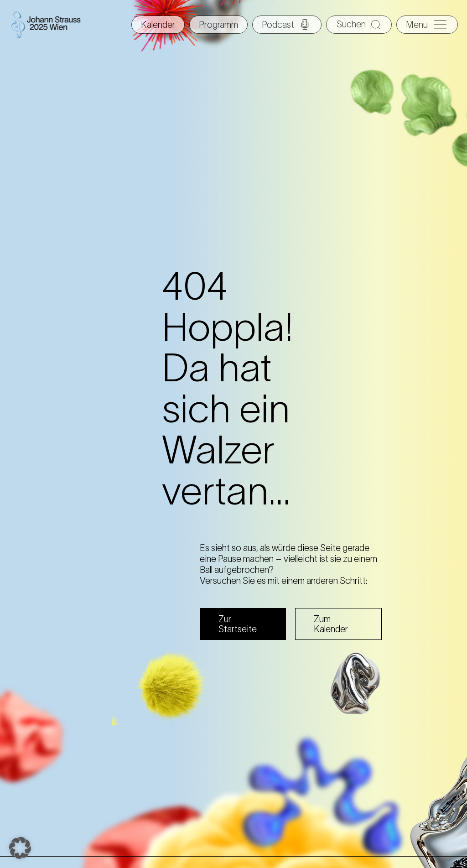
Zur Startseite (238, 624)
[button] (20, 848)
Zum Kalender (331, 624)
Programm (218, 25)
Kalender (158, 25)
